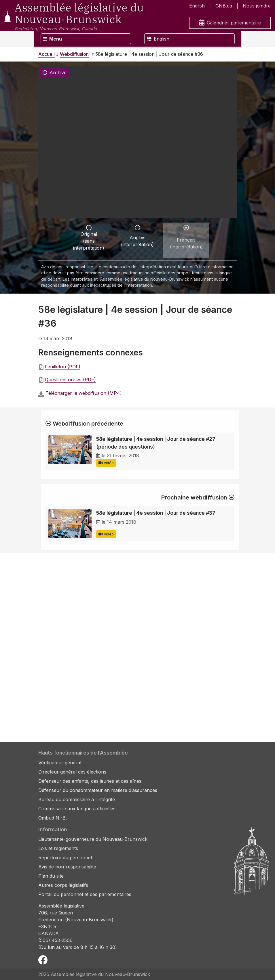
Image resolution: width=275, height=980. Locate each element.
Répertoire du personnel (65, 857)
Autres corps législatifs (63, 885)
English (197, 6)
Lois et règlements (58, 848)
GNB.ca (224, 6)
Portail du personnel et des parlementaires (85, 894)
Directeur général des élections (72, 772)
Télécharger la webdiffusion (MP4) (84, 393)
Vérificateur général (60, 763)
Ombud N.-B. (53, 818)
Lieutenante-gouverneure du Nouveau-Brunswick (93, 839)
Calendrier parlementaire (230, 23)
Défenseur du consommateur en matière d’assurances (98, 790)
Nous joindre (257, 6)
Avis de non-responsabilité (67, 867)
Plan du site (51, 876)
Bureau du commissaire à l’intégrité (77, 799)
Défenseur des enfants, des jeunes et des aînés (90, 781)
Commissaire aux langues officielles (77, 809)
